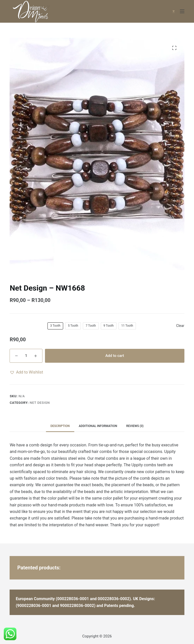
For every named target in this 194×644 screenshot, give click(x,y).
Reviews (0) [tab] (135, 426)
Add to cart (115, 356)
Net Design (40, 403)
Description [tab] (60, 426)
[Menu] (182, 11)
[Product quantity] (26, 356)
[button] (26, 372)
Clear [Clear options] (180, 326)
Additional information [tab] (98, 426)
